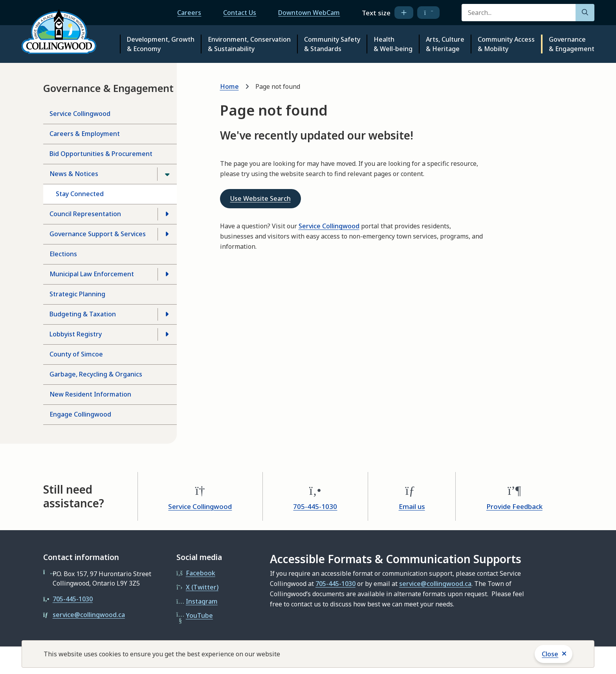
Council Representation (85, 214)
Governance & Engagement (572, 44)
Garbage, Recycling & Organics (96, 374)
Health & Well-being (393, 44)
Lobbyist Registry (76, 334)
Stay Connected (80, 194)
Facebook (201, 573)
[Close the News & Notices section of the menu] (167, 174)
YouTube (199, 615)
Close (550, 654)
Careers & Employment (85, 134)
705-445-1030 (315, 506)
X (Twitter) (202, 587)
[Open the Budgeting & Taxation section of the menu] (167, 314)
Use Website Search (260, 198)
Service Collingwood (80, 114)
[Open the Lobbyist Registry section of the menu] (167, 334)
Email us (412, 506)
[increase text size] (404, 13)
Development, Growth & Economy (161, 44)
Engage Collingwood (80, 414)
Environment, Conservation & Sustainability (249, 44)
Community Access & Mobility (506, 44)
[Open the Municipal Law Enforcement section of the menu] (167, 274)
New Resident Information (90, 394)
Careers (189, 13)
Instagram (202, 601)
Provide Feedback (514, 506)
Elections (63, 254)
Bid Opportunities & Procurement (101, 154)
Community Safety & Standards (332, 44)
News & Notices (74, 174)
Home (229, 86)
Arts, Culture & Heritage (445, 44)
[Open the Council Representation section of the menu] (167, 214)
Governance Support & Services (98, 234)
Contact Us (240, 13)
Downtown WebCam (309, 13)
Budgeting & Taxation (83, 314)
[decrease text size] (428, 13)
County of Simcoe (76, 354)
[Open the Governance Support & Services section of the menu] (167, 234)
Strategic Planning (77, 294)
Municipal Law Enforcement (92, 274)
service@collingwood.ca (89, 615)
